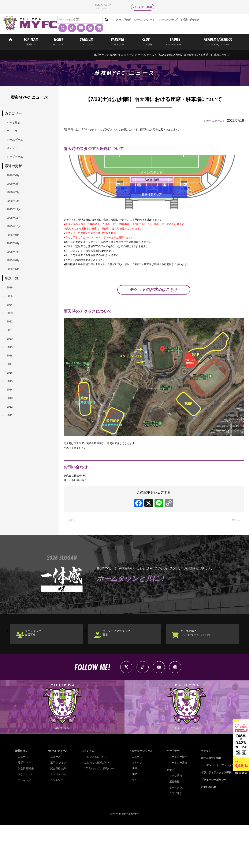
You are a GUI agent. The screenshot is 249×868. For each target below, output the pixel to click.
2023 (12, 361)
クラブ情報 (123, 20)
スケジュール (26, 817)
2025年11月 (17, 242)
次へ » (235, 553)
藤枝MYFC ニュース (122, 55)
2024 (12, 350)
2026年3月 (17, 199)
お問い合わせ (190, 20)
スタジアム (87, 793)
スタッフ (136, 805)
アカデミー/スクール (140, 793)
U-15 (133, 817)
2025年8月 (17, 275)
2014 (12, 458)
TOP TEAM (31, 41)
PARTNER (118, 41)
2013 (12, 469)
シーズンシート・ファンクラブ (155, 20)
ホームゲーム (146, 55)
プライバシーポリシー (212, 822)
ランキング (25, 823)
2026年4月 (17, 188)
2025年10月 (17, 253)
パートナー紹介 (177, 799)
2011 (12, 490)
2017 (12, 425)
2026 (12, 328)
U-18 (133, 811)
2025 (12, 339)
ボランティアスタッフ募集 (123, 668)
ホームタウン (175, 830)
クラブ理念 (174, 836)
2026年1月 (17, 220)
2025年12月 (17, 231)
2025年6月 (17, 296)
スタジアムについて (95, 799)
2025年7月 (17, 286)
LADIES (175, 41)
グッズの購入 (204, 668)
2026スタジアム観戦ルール (99, 811)
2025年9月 (17, 264)
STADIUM (87, 41)
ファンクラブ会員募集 (39, 668)
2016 (12, 436)
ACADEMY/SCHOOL (218, 41)
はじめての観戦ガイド (96, 805)
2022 (12, 371)
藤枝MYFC (100, 55)
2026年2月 (17, 210)
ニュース (15, 135)
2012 (12, 480)
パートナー (171, 793)
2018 (12, 415)
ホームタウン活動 (209, 800)
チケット (204, 793)
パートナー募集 (142, 7)
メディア (15, 156)
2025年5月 (17, 307)
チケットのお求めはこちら (154, 313)
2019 (12, 404)
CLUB (146, 41)
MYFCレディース (57, 793)
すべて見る (17, 124)
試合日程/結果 (27, 811)
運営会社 (173, 824)
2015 (12, 447)
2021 (12, 382)
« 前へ (73, 553)
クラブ (169, 812)
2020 (12, 393)
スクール (136, 823)
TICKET (58, 41)
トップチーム (19, 167)
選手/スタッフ (27, 805)
